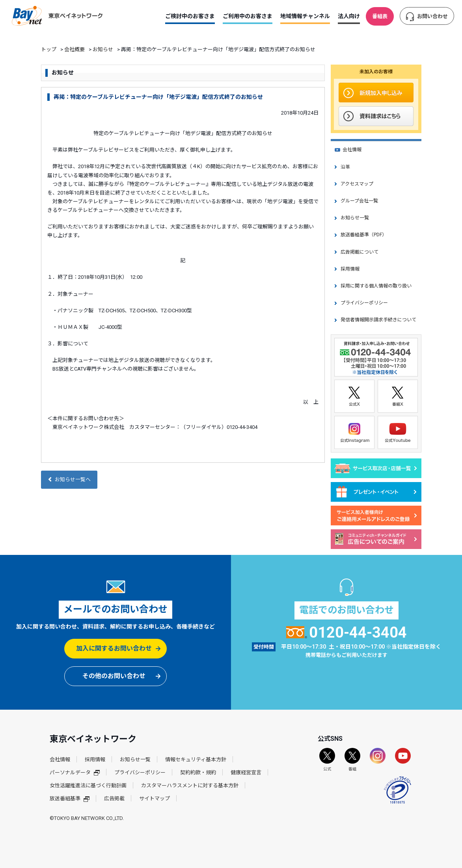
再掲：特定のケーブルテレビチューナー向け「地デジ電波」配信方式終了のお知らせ (158, 97)
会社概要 (75, 49)
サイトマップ (155, 798)
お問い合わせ (432, 16)
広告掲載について (360, 252)
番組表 (380, 16)
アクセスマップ (357, 184)
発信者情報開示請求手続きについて (378, 320)
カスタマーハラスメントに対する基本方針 (190, 785)
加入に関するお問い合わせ (114, 648)
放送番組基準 (70, 798)
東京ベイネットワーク (57, 16)
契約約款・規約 (198, 772)
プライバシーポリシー (364, 303)
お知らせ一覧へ (69, 479)
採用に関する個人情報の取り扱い (376, 286)
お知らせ (103, 49)
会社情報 (352, 150)
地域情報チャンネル (305, 16)
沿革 (345, 167)
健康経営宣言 (246, 772)
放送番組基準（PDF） (364, 235)
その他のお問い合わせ (114, 676)
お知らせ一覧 (355, 218)
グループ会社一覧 (359, 201)
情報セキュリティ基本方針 (196, 759)
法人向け (349, 16)
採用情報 (350, 269)
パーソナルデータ (75, 772)
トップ (49, 49)
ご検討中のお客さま (190, 16)
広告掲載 (114, 798)
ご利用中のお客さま (248, 16)
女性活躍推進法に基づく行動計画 (88, 785)
